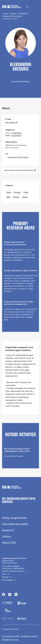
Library (7, 536)
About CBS (9, 543)
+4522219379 (16, 136)
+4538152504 (16, 133)
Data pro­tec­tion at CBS (11, 636)
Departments (24, 13)
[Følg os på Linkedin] (16, 595)
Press (4, 574)
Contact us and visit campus (13, 571)
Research (13, 13)
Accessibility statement (29, 636)
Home (6, 13)
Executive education (15, 524)
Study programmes (14, 518)
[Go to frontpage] (12, 7)
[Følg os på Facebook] (4, 595)
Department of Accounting (13, 16)
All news (5, 577)
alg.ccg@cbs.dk (11, 122)
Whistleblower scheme (10, 640)
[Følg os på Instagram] (10, 595)
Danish (26, 7)
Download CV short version (18, 157)
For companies (8, 580)
